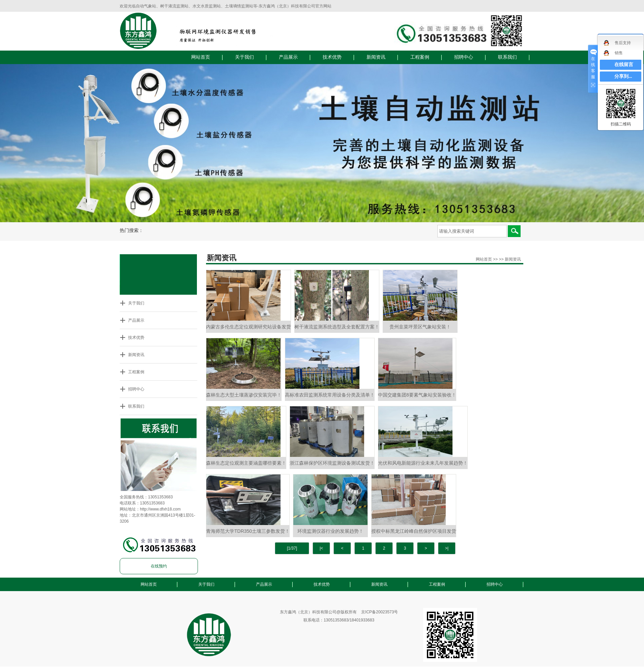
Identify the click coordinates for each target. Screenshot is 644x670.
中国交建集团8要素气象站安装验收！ (417, 395)
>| (447, 548)
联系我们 (507, 57)
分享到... (623, 76)
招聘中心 (464, 57)
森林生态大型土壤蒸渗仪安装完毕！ (244, 395)
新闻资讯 (376, 57)
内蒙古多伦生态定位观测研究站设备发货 (248, 327)
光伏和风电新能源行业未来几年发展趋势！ (423, 463)
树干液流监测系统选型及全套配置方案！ (337, 327)
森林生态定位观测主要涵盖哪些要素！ (246, 463)
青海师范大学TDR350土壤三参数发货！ (248, 531)
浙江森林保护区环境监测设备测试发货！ (332, 463)
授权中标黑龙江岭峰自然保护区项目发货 (414, 531)
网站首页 (201, 57)
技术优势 (332, 57)
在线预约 (159, 566)
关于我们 (244, 57)
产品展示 (288, 57)
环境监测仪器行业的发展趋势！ (330, 531)
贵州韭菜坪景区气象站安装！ (420, 327)
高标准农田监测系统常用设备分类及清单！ (330, 395)
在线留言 (624, 65)
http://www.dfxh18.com (160, 509)
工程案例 (420, 57)
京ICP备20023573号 (379, 612)
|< (321, 548)
